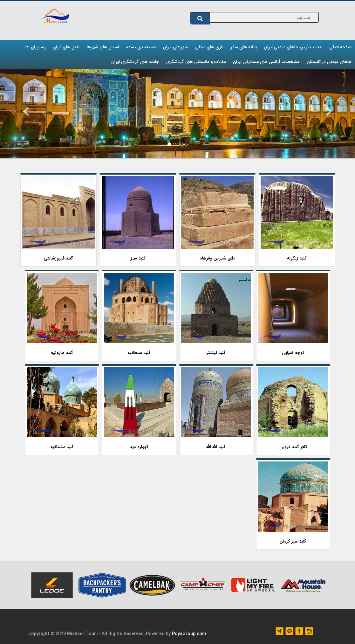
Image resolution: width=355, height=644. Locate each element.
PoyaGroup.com (189, 634)
